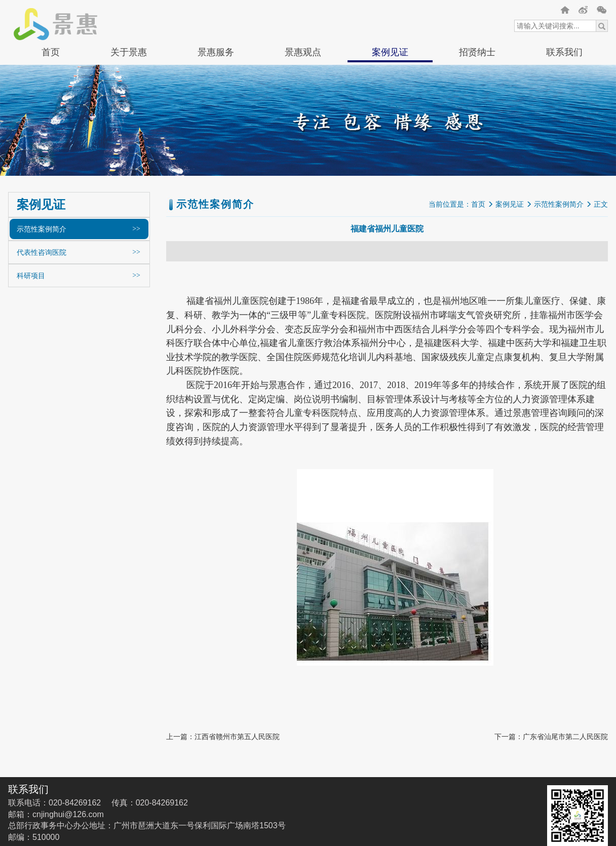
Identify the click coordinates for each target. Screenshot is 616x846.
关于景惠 (129, 52)
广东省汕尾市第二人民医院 (565, 737)
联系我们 (564, 52)
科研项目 (31, 276)
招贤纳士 (477, 52)
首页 (51, 52)
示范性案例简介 (42, 229)
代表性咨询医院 (42, 252)
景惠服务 (216, 52)
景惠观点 (303, 52)
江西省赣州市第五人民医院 (237, 737)
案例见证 (390, 52)
